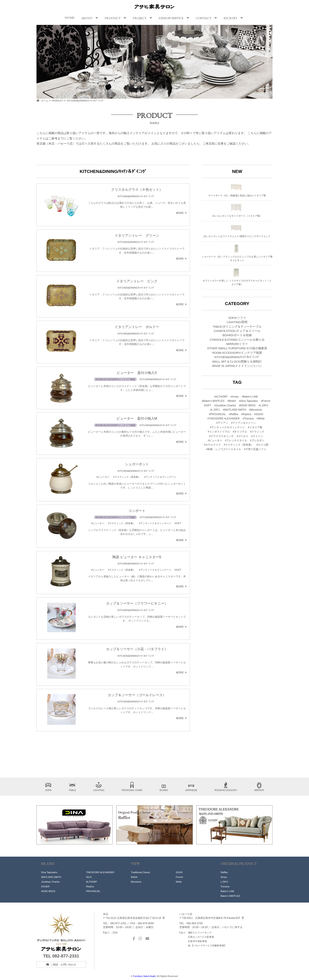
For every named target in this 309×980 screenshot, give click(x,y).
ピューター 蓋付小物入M (137, 418)
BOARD (164, 787)
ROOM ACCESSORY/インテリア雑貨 (115, 379)
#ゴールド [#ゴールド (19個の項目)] (243, 436)
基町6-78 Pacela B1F (212, 918)
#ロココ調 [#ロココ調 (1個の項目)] (262, 445)
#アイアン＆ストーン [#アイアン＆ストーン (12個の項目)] (243, 423)
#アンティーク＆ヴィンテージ (160, 477)
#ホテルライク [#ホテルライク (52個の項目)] (212, 445)
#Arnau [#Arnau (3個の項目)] (235, 397)
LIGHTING (99, 787)
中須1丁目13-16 (134, 918)
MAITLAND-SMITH (51, 877)
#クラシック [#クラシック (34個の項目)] (257, 432)
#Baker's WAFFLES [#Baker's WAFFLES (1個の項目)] (213, 401)
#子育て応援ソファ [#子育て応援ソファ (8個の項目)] (255, 449)
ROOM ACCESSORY (226, 787)
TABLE (72, 787)
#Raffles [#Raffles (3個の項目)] (234, 414)
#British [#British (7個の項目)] (232, 401)
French (179, 877)
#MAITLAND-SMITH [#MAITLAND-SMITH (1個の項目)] (234, 410)
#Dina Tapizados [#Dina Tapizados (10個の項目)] (249, 401)
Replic (89, 886)
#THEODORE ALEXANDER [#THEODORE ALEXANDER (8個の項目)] (224, 419)
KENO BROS (48, 891)
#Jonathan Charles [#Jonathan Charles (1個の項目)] (225, 405)
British (134, 877)
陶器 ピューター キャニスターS (137, 557)
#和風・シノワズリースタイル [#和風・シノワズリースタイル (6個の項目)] (223, 449)
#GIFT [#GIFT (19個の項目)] (208, 405)
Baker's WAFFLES (230, 896)
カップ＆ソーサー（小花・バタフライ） (137, 649)
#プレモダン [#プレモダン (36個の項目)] (257, 440)
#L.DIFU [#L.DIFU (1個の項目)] (263, 405)
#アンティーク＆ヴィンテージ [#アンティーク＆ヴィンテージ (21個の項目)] (227, 427)
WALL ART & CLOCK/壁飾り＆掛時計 (237, 362)
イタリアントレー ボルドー (137, 327)
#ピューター (103, 477)
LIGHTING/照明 (237, 322)
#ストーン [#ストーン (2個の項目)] (257, 436)
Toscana (225, 886)
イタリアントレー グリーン (137, 235)
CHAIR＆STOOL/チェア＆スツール (237, 331)
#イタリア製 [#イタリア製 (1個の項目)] (255, 427)
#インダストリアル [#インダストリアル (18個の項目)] (219, 432)
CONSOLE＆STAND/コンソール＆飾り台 (237, 340)
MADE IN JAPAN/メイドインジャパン (237, 366)
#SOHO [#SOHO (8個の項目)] (259, 414)
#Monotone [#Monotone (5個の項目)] (255, 410)
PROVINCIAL (93, 891)
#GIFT (178, 523)
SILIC (89, 877)
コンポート (137, 511)
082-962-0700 (195, 923)
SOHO (179, 872)
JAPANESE (191, 787)
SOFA (48, 787)
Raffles (224, 872)
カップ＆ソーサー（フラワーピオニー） (137, 603)
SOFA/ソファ (237, 318)
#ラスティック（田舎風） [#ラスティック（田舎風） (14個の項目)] (239, 445)
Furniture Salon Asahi (144, 976)
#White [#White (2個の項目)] (261, 419)
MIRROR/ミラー (237, 344)
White (179, 882)
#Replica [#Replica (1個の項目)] (246, 414)
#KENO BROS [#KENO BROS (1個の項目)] (247, 405)
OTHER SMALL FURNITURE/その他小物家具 (237, 348)
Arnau (224, 877)
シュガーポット (137, 464)
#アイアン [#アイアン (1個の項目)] (222, 423)
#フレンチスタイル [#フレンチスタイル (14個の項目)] (236, 440)
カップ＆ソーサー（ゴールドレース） (137, 695)
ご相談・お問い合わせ (63, 965)
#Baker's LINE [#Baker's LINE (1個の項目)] (250, 397)
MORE (180, 213)
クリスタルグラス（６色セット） (137, 189)
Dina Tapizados (49, 872)
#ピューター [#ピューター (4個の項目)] (215, 440)
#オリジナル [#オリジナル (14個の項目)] (240, 432)
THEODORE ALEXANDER (100, 872)
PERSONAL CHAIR (132, 787)
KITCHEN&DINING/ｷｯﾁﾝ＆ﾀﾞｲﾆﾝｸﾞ (136, 196)
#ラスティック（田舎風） (127, 477)
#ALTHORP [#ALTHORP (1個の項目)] (221, 397)
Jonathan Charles (50, 882)
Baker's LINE (227, 891)
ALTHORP (92, 882)
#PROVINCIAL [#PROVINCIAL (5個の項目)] (217, 414)
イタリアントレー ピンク (137, 281)
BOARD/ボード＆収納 (237, 335)
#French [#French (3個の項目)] (266, 401)
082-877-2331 (66, 956)
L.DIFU (224, 882)
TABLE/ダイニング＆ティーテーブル (237, 327)
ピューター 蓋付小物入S (137, 373)
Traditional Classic (140, 872)
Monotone (136, 882)
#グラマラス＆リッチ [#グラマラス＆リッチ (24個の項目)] (221, 436)
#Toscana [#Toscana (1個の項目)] (248, 419)
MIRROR (259, 787)
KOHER (45, 886)
